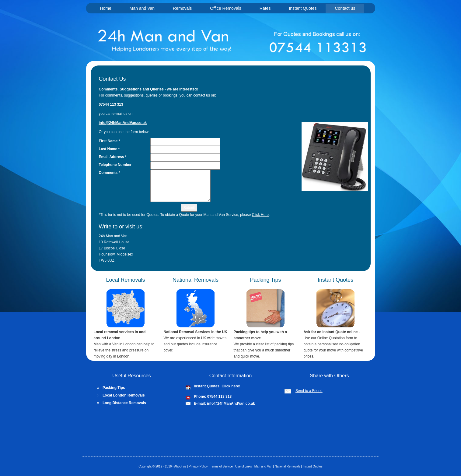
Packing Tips (114, 388)
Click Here (260, 215)
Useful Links (243, 466)
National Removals (288, 466)
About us (180, 466)
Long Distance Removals (124, 403)
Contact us (345, 8)
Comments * (110, 173)
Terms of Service (221, 466)
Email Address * (113, 157)
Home (106, 8)
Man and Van (142, 8)
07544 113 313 (219, 397)
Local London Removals (124, 395)
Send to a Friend (309, 391)
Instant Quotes (303, 8)
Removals (182, 8)
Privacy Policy (198, 466)
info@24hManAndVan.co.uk (231, 404)
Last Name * (109, 149)
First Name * (110, 141)
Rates (265, 8)
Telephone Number (115, 165)
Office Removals (225, 8)
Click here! (231, 386)
